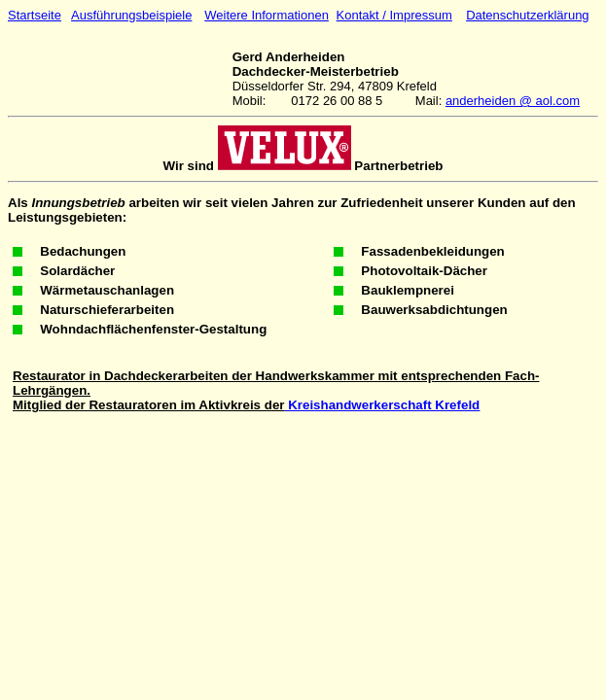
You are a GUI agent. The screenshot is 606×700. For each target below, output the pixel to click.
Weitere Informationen (267, 15)
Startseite (35, 15)
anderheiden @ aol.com (513, 101)
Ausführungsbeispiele (131, 15)
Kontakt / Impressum (394, 15)
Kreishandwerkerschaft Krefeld (382, 405)
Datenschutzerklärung (527, 15)
